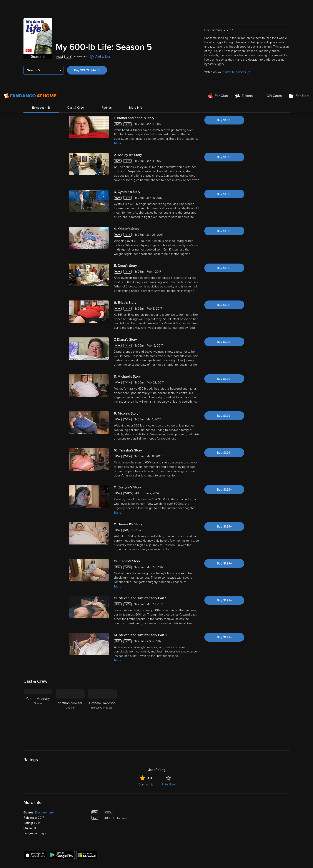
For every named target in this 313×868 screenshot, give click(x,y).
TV (26, 815)
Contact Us (183, 829)
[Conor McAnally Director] (38, 639)
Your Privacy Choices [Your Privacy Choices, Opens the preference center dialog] (224, 854)
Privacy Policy (149, 845)
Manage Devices (85, 822)
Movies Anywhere (137, 822)
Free (27, 822)
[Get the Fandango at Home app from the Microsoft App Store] (87, 777)
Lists (128, 802)
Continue (257, 854)
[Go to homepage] (30, 7)
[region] (156, 853)
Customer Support (187, 815)
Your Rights (124, 849)
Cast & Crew (76, 18)
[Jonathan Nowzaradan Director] (70, 639)
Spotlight (30, 802)
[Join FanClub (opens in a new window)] (218, 7)
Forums (180, 822)
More (118, 65)
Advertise (182, 836)
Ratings (107, 18)
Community (146, 706)
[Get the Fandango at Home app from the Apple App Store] (35, 777)
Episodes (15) (41, 18)
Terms (87, 845)
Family (129, 809)
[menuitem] (271, 7)
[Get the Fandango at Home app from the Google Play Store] (62, 777)
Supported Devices (188, 809)
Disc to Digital (134, 815)
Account (80, 809)
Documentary (44, 734)
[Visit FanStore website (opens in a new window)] (299, 7)
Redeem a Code (85, 829)
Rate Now (168, 706)
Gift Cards (131, 829)
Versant (39, 845)
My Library (81, 802)
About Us (182, 802)
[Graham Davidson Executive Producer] (102, 639)
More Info (136, 18)
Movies (28, 809)
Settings (80, 815)
